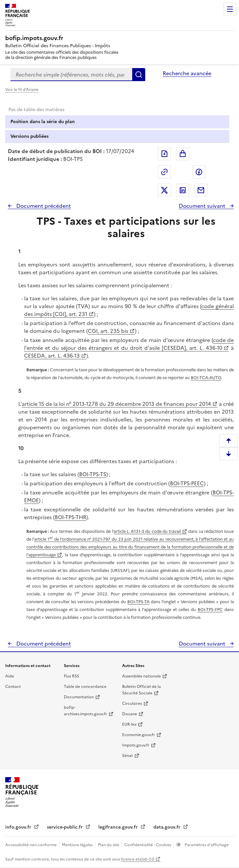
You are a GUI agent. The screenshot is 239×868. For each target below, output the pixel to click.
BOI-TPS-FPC (210, 610)
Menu (230, 9)
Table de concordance (85, 687)
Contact (13, 687)
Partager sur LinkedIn (183, 190)
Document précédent (43, 206)
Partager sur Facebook (199, 172)
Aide (10, 676)
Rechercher (139, 75)
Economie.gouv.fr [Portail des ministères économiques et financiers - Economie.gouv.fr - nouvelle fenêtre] (139, 735)
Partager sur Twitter (164, 190)
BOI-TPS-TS (93, 474)
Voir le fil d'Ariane (22, 90)
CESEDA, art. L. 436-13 (52, 356)
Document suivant (203, 206)
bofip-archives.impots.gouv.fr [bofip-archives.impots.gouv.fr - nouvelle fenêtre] (85, 711)
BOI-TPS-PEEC (187, 483)
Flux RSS (71, 676)
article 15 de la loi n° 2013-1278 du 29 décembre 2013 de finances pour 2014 (116, 404)
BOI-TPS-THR (70, 517)
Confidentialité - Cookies (148, 845)
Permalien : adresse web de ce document (164, 172)
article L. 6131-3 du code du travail (147, 531)
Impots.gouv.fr (136, 745)
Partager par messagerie (201, 190)
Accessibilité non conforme (31, 845)
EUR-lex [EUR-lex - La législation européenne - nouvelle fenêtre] (129, 724)
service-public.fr (65, 827)
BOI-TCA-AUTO (206, 378)
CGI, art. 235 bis (108, 331)
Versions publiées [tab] (29, 136)
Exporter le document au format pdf (164, 154)
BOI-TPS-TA (138, 602)
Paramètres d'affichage (206, 845)
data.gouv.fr (168, 827)
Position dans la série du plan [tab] (43, 122)
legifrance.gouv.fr (119, 827)
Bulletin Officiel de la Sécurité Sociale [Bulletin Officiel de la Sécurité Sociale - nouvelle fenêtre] (141, 690)
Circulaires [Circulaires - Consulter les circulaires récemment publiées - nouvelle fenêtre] (132, 704)
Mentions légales (78, 845)
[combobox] (71, 75)
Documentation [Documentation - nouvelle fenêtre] (79, 697)
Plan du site (109, 845)
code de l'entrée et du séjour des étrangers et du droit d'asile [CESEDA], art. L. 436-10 (129, 344)
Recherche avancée (187, 73)
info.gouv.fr (19, 827)
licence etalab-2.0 (138, 859)
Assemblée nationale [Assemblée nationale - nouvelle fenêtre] (141, 676)
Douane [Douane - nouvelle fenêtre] (130, 714)
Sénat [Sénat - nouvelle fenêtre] (127, 756)
